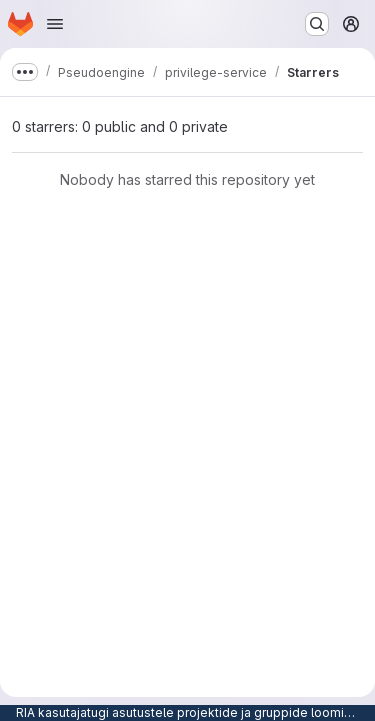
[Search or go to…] (317, 24)
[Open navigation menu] (55, 24)
